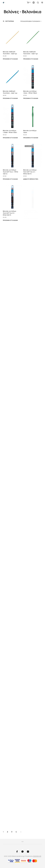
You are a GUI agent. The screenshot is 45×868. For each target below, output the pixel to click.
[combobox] (30, 21)
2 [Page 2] (7, 832)
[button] (29, 2)
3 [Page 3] (12, 832)
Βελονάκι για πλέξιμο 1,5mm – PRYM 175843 (30, 92)
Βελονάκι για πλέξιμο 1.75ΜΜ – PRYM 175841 (10, 131)
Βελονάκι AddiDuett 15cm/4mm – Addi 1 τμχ (30, 53)
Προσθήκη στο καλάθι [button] (10, 59)
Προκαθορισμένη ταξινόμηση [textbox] (30, 21)
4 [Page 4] (16, 832)
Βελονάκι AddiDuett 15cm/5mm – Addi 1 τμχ (10, 92)
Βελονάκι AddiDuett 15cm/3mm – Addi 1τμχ (10, 53)
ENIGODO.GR (37, 856)
